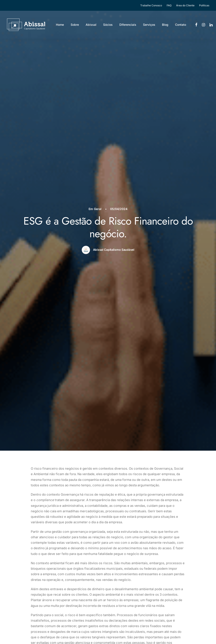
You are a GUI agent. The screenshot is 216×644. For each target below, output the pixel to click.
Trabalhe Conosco (151, 5)
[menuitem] (152, 5)
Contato (181, 25)
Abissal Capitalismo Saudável (114, 250)
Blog (165, 25)
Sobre (75, 25)
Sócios (108, 25)
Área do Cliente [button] (185, 5)
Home (60, 25)
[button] (196, 25)
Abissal (91, 25)
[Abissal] (26, 25)
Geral (98, 209)
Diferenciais (128, 25)
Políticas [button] (204, 5)
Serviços (149, 25)
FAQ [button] (169, 5)
